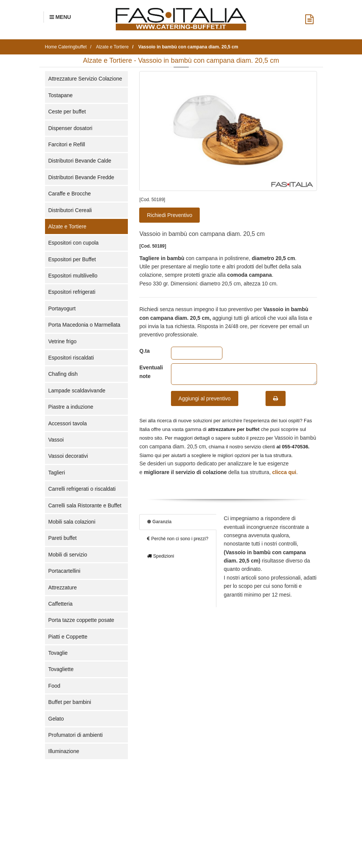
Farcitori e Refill (67, 144)
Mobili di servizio (68, 555)
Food (54, 686)
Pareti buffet (63, 538)
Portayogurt (62, 308)
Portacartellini (64, 571)
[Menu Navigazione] (60, 17)
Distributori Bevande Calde (80, 161)
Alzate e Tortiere (68, 226)
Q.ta (144, 351)
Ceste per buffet (67, 112)
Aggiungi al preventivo (205, 398)
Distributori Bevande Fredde (81, 177)
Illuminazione (64, 751)
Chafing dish (63, 374)
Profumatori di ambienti (76, 735)
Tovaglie (58, 653)
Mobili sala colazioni (72, 522)
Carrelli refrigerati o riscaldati (82, 489)
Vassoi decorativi (68, 456)
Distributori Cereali (70, 210)
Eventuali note (149, 372)
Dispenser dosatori (71, 128)
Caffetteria (61, 604)
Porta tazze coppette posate (81, 620)
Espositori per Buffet (72, 259)
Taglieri (57, 473)
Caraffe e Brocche (70, 194)
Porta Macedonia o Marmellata (85, 325)
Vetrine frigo (63, 341)
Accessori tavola (68, 423)
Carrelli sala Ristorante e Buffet (85, 505)
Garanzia (159, 522)
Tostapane (61, 95)
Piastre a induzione (71, 407)
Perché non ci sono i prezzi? (178, 539)
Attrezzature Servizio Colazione (85, 79)
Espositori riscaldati (71, 358)
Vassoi (56, 440)
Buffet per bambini (70, 702)
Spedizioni (161, 556)
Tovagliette (61, 669)
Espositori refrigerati (72, 292)
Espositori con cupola (74, 243)
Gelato (56, 719)
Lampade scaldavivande (77, 391)
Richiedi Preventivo (169, 215)
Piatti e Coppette (68, 637)
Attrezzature (63, 587)
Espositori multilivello (73, 276)
